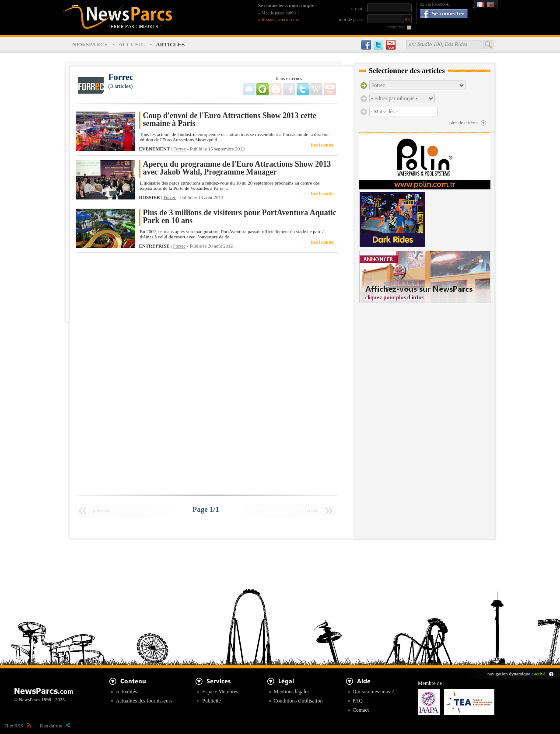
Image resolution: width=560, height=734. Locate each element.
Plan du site (55, 726)
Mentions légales (292, 692)
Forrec (180, 149)
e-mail (357, 8)
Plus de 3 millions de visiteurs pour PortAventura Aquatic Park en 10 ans (240, 217)
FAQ (358, 701)
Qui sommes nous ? (373, 692)
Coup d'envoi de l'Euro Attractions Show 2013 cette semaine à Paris (230, 120)
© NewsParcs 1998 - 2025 (39, 699)
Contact (361, 710)
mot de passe (351, 19)
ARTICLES (170, 44)
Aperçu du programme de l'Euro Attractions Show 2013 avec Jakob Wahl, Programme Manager (237, 168)
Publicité (212, 701)
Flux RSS (18, 726)
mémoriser (396, 27)
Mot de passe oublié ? (281, 13)
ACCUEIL (132, 44)
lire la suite (322, 145)
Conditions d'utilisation (298, 701)
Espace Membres (220, 692)
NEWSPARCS (90, 44)
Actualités (127, 692)
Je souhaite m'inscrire (280, 19)
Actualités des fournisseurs (144, 701)
